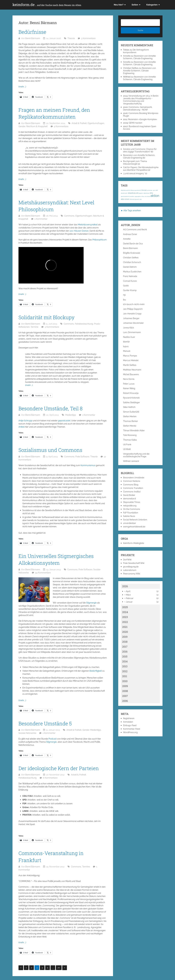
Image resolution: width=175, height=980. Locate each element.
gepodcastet (64, 421)
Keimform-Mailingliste (134, 543)
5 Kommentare (61, 126)
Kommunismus (88, 465)
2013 (125, 666)
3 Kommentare (88, 38)
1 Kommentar (41, 219)
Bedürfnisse (32, 32)
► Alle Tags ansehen (131, 210)
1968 (157, 190)
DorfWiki (127, 560)
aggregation (138, 196)
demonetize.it (129, 499)
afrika (151, 193)
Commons (69, 216)
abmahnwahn (124, 193)
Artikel (21, 427)
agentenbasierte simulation (128, 196)
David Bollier (129, 495)
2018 (125, 642)
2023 (125, 617)
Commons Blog (131, 485)
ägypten (141, 193)
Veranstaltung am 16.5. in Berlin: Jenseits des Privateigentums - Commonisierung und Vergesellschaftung (141, 100)
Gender (22, 126)
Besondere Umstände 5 (45, 723)
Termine (34, 327)
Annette (127, 56)
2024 (125, 612)
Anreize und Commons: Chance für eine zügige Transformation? (140, 150)
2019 (125, 637)
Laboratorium (130, 570)
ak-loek (148, 196)
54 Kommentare (43, 573)
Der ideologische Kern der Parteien (59, 768)
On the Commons (132, 509)
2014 (125, 661)
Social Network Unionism (135, 520)
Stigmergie (91, 603)
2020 (125, 632)
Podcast (53, 739)
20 (59, 968)
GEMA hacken (135, 123)
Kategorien (152, 5)
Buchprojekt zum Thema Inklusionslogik (135, 163)
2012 (125, 671)
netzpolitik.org (130, 506)
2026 (125, 586)
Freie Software (82, 457)
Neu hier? (119, 5)
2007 (125, 696)
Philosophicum (99, 240)
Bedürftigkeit (96, 671)
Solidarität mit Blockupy (46, 317)
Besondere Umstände (134, 478)
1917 (154, 190)
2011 (125, 676)
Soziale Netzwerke (27, 733)
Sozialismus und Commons (50, 450)
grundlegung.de (131, 567)
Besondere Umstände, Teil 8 (51, 408)
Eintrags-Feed (130, 725)
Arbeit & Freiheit (79, 123)
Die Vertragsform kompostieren (136, 51)
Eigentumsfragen (96, 123)
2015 (125, 656)
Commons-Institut (132, 492)
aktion (155, 196)
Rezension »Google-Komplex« (143, 119)
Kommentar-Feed (132, 729)
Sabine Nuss (129, 516)
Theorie (71, 38)
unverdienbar (129, 523)
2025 (125, 607)
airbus (143, 196)
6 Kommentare (50, 778)
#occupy (144, 190)
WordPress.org (130, 732)
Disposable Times (132, 502)
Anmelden (128, 722)
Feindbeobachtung (84, 324)
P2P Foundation (131, 513)
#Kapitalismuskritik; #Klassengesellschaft (131, 190)
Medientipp (71, 415)
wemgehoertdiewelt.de (134, 527)
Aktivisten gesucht (135, 199)
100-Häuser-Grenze (79, 231)
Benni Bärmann (33, 38)
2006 (125, 701)
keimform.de (47, 5)
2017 (125, 647)
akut (141, 199)
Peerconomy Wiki (132, 574)
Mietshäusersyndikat (88, 225)
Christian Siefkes (131, 68)
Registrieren (129, 718)
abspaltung (132, 193)
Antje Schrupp (25, 421)
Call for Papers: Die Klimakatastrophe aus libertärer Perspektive (141, 169)
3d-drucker (150, 190)
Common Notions (132, 481)
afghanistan (146, 193)
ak (145, 196)
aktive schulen (125, 199)
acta (137, 193)
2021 (125, 627)
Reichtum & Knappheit (37, 126)
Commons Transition (133, 488)
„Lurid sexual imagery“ (134, 173)
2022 (125, 622)
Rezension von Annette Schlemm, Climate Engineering (139, 57)
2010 (125, 681)
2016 (125, 651)
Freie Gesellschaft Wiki (134, 563)
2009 (125, 686)
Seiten (135, 5)
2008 (125, 691)
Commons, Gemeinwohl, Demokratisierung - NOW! (138, 108)
